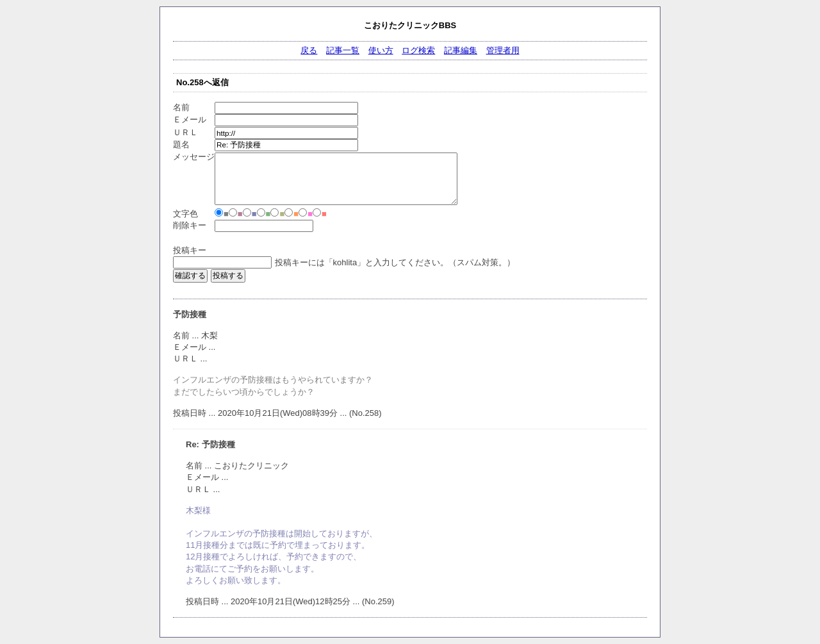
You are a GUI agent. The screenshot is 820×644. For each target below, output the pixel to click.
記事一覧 (343, 50)
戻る (309, 50)
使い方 (381, 50)
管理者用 (503, 50)
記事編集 (461, 50)
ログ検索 (418, 50)
